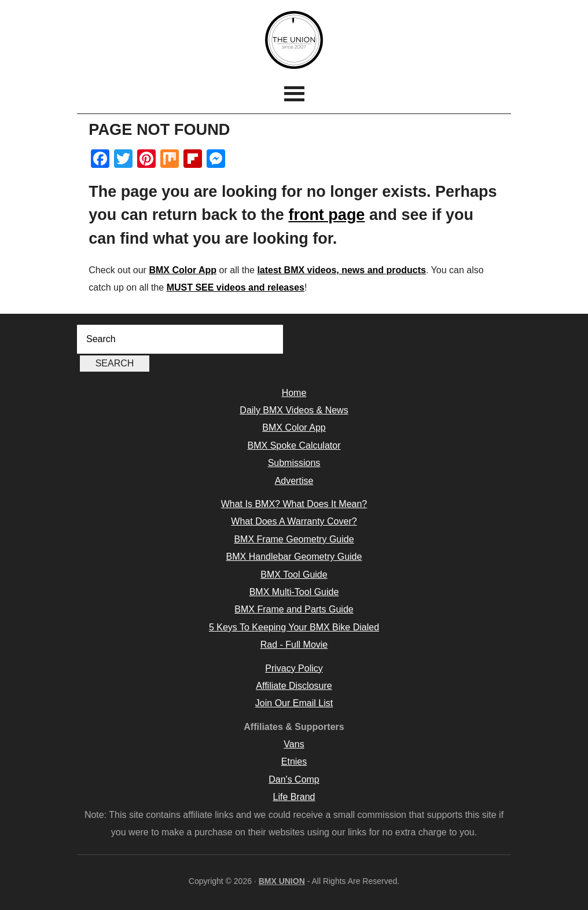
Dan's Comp (294, 779)
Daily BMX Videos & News (294, 410)
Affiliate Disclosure (294, 686)
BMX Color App (183, 270)
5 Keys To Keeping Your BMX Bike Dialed (294, 627)
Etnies (294, 762)
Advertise (294, 481)
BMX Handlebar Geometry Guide (294, 557)
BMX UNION (294, 40)
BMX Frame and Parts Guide (294, 609)
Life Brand (294, 797)
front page (326, 215)
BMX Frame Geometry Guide (294, 539)
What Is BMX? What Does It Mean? (294, 504)
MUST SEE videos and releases (236, 287)
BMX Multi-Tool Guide (294, 592)
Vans (294, 744)
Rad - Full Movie (294, 645)
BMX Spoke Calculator (294, 445)
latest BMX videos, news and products (341, 270)
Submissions (294, 463)
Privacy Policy (294, 668)
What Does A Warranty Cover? (294, 521)
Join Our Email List (294, 703)
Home (294, 393)
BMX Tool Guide (294, 575)
